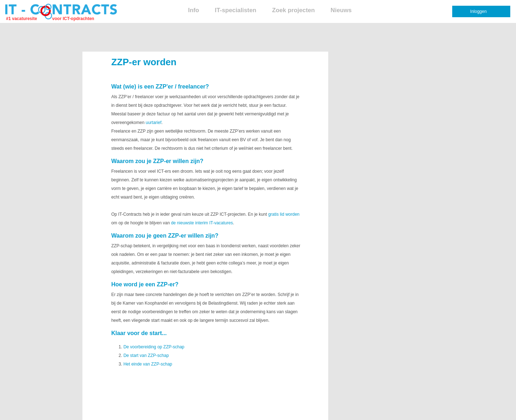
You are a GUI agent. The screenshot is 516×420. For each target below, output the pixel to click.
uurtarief (153, 123)
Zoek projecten (293, 10)
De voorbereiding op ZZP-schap (154, 347)
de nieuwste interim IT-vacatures (202, 223)
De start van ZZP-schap (146, 355)
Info (194, 10)
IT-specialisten (236, 10)
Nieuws (341, 10)
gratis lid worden (284, 214)
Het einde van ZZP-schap (148, 364)
